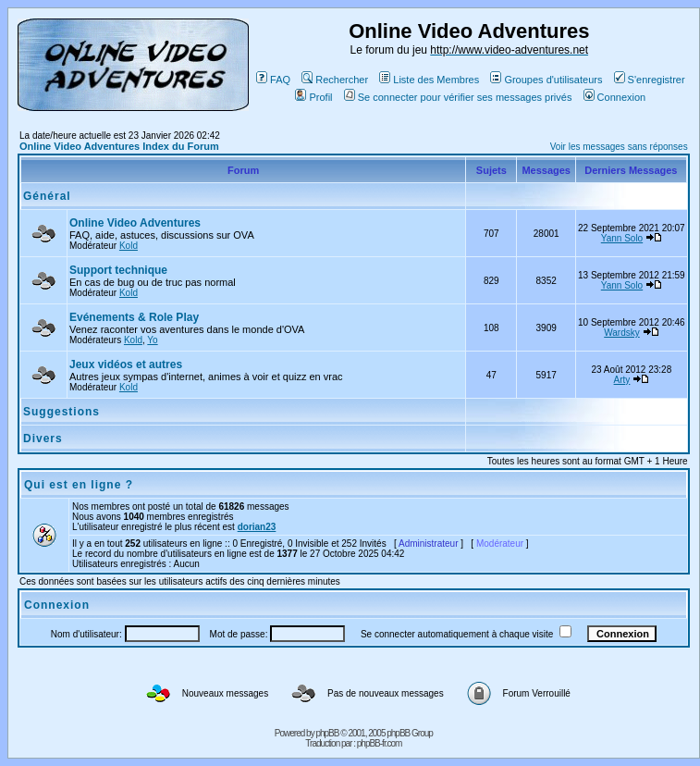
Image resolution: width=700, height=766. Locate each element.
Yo (152, 340)
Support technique (118, 270)
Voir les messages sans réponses (619, 147)
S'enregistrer (650, 80)
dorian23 (257, 527)
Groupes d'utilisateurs (546, 80)
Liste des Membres (429, 80)
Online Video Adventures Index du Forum (119, 146)
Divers (43, 439)
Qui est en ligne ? (79, 485)
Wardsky (622, 333)
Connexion (615, 97)
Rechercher (335, 80)
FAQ (273, 80)
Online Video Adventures (135, 223)
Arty (622, 380)
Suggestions (61, 412)
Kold (129, 246)
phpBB (327, 733)
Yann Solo (622, 238)
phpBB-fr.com (380, 743)
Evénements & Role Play (134, 317)
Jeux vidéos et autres (126, 364)
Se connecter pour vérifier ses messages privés (458, 97)
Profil (313, 97)
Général (47, 196)
